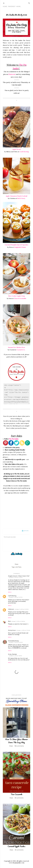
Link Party (18, 567)
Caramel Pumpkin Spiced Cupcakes (16, 245)
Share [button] (17, 564)
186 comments (19, 746)
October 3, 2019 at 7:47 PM (16, 597)
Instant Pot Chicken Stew (17, 347)
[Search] (29, 3)
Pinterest (12, 7)
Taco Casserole (17, 794)
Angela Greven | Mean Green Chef (19, 576)
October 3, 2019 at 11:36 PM (18, 621)
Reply (10, 592)
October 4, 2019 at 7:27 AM (23, 630)
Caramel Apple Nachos (16, 846)
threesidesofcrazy (14, 641)
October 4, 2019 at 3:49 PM (16, 642)
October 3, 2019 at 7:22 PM (16, 577)
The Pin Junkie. (14, 439)
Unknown (11, 609)
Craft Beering (24, 152)
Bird (9, 621)
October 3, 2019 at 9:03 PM (22, 609)
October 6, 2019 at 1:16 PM (15, 656)
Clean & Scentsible (20, 298)
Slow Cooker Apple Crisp (17, 296)
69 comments (19, 798)
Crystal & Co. (21, 350)
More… (19, 7)
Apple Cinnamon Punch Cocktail (16, 196)
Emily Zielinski (12, 654)
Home (5, 7)
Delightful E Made (20, 247)
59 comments (19, 850)
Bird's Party (21, 198)
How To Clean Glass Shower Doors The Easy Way (16, 741)
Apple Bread (16, 149)
